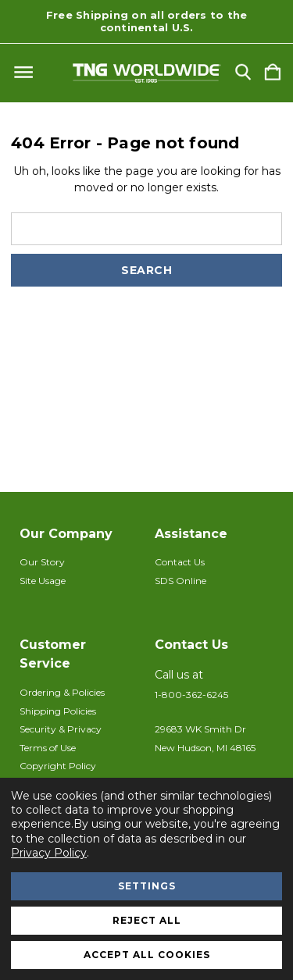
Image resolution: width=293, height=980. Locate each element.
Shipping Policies (58, 711)
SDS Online (180, 581)
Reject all (147, 920)
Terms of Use (48, 748)
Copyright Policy (58, 766)
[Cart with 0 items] (273, 73)
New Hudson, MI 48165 (205, 748)
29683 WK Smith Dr (200, 729)
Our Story (42, 562)
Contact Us (180, 562)
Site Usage (43, 581)
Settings (147, 886)
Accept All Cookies (147, 955)
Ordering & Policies (62, 692)
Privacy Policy (49, 853)
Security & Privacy (61, 729)
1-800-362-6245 (191, 695)
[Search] (243, 73)
